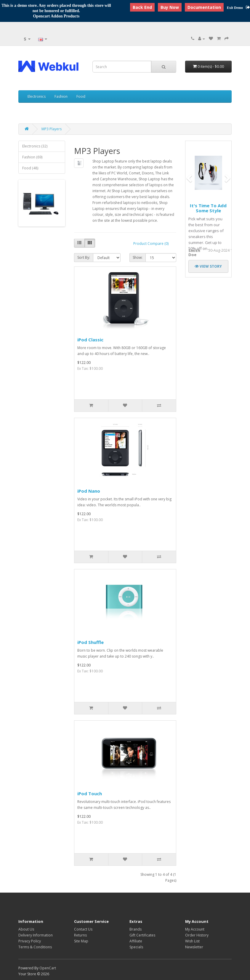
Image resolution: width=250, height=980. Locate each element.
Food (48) (30, 168)
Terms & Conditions (35, 947)
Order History (197, 935)
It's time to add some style (208, 208)
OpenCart (48, 968)
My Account (195, 929)
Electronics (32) (35, 146)
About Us (26, 929)
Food (81, 96)
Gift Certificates (142, 935)
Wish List (192, 941)
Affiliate (136, 941)
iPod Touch (90, 793)
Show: (138, 257)
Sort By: (84, 257)
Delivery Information (36, 935)
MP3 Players (52, 129)
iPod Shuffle (90, 642)
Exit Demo (238, 8)
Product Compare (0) (151, 244)
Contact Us (83, 929)
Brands (136, 929)
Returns (80, 935)
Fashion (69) (32, 157)
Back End (142, 7)
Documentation (204, 7)
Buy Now (170, 7)
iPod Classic (90, 340)
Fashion (61, 96)
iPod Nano (89, 491)
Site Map (81, 941)
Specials (136, 947)
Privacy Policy (30, 941)
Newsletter (194, 947)
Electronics (37, 96)
